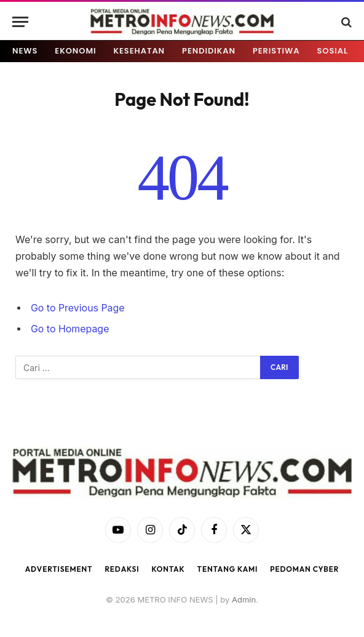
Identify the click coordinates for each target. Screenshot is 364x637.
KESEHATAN (140, 51)
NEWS (25, 51)
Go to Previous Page (78, 308)
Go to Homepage (70, 329)
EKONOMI (75, 51)
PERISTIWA (276, 51)
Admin (244, 599)
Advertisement (59, 569)
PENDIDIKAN (209, 51)
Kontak (168, 569)
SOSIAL (333, 51)
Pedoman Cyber (304, 569)
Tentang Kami (228, 569)
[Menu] (20, 22)
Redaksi (122, 569)
